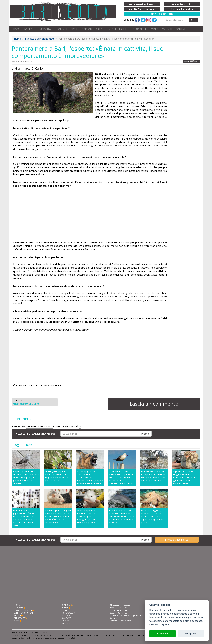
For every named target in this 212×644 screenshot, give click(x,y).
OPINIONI (87, 29)
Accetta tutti (162, 634)
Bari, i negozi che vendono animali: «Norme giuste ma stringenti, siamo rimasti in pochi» (88, 516)
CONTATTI (182, 29)
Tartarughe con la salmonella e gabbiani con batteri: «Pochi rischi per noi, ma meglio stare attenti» (121, 477)
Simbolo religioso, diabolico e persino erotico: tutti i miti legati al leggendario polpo (153, 516)
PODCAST (167, 29)
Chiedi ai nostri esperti (120, 605)
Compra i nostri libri (119, 618)
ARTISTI (100, 29)
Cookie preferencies (71, 623)
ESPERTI (124, 29)
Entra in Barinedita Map (120, 621)
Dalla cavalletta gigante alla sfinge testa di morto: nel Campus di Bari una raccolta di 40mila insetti (24, 518)
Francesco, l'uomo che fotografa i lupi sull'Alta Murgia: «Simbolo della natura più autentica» (154, 476)
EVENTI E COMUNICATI (24, 613)
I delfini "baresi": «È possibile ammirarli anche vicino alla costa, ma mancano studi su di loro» (122, 516)
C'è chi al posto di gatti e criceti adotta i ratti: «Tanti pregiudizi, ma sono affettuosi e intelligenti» (58, 516)
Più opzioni (191, 634)
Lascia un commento (154, 404)
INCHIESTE (29, 29)
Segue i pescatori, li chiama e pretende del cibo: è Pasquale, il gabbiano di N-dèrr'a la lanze (26, 477)
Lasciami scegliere (159, 625)
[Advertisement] (90, 214)
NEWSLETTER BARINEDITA (36, 434)
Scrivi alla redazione (119, 608)
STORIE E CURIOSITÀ (23, 610)
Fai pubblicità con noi (120, 610)
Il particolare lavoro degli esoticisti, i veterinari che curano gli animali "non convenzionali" (185, 477)
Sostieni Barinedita (118, 613)
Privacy (65, 621)
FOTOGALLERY (140, 29)
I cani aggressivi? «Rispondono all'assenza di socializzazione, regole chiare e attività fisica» (90, 477)
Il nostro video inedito (177, 540)
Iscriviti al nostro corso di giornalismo (127, 615)
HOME (17, 29)
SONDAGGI (67, 615)
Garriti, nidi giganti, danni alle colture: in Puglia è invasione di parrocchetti (56, 476)
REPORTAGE (61, 29)
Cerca (194, 20)
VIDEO (155, 29)
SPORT (75, 29)
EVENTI (112, 29)
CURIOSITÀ (45, 29)
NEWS (17, 621)
